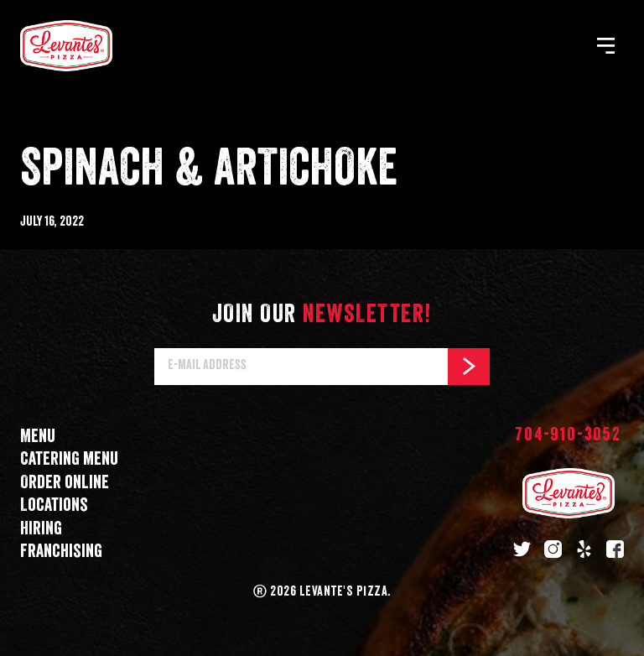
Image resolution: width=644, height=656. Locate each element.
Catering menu (69, 459)
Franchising (61, 552)
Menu (38, 437)
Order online (65, 483)
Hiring (41, 529)
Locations (54, 505)
